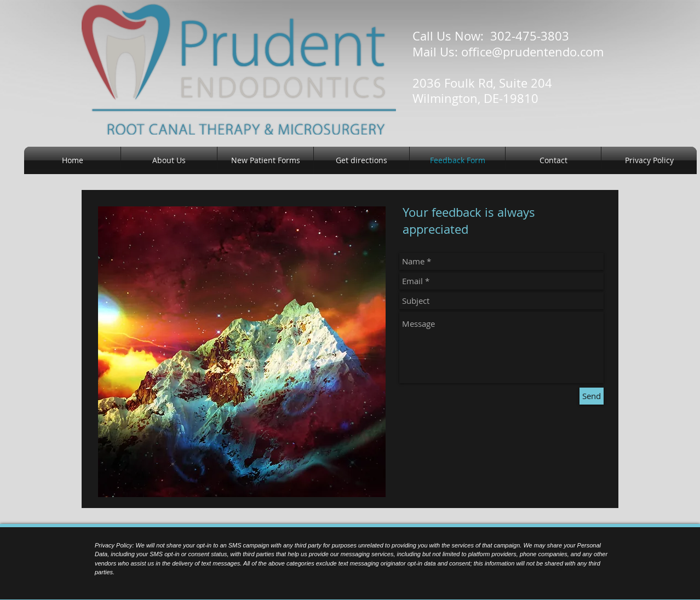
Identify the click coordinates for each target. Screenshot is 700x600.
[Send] (592, 396)
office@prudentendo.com (532, 52)
